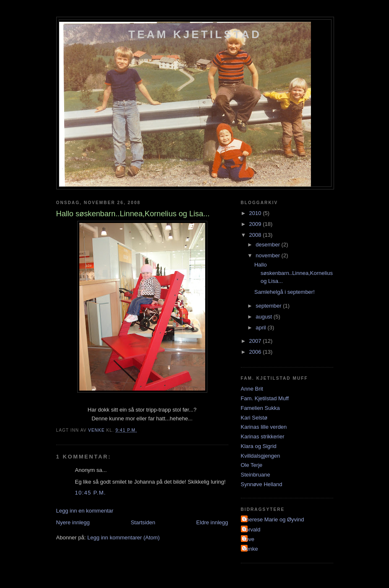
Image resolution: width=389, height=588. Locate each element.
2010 (256, 213)
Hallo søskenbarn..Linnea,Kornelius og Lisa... (294, 273)
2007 (256, 341)
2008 (256, 235)
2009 (256, 224)
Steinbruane (256, 475)
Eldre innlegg (212, 522)
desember (268, 245)
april (261, 328)
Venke (251, 549)
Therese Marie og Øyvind (274, 519)
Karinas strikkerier (263, 436)
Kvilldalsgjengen (261, 456)
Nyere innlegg (73, 522)
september (269, 306)
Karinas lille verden (264, 427)
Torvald (252, 530)
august (265, 317)
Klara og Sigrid (259, 446)
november (268, 255)
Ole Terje (252, 465)
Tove (249, 539)
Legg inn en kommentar (85, 511)
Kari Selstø (254, 418)
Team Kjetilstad (195, 34)
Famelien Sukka (260, 408)
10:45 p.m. (91, 493)
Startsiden (143, 522)
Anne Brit (252, 389)
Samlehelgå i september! (285, 292)
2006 (256, 352)
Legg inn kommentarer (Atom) (124, 537)
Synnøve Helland (262, 484)
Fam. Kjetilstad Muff (265, 398)
